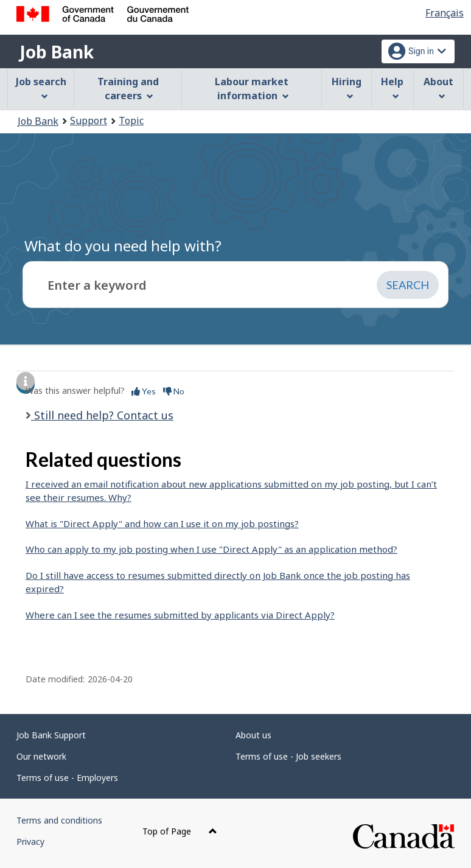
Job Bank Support (51, 735)
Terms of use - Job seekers (288, 756)
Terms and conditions (59, 820)
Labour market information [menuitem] (252, 89)
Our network (41, 756)
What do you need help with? (123, 246)
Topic (131, 121)
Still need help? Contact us (102, 415)
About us (253, 735)
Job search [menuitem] (41, 87)
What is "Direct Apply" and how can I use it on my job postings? (162, 523)
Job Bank (57, 52)
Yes (144, 391)
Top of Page (180, 831)
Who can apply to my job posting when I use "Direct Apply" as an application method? (211, 549)
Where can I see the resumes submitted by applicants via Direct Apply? (180, 615)
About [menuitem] (438, 87)
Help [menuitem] (392, 87)
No (174, 391)
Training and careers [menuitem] (128, 89)
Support (89, 121)
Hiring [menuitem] (347, 87)
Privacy (30, 842)
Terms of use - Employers (67, 778)
